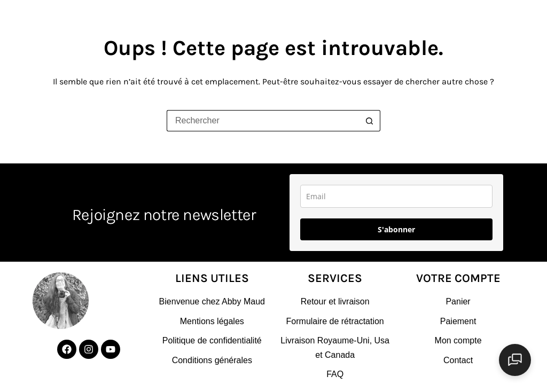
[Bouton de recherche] (370, 121)
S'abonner (396, 229)
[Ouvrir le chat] (520, 365)
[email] (396, 196)
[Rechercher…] (263, 121)
